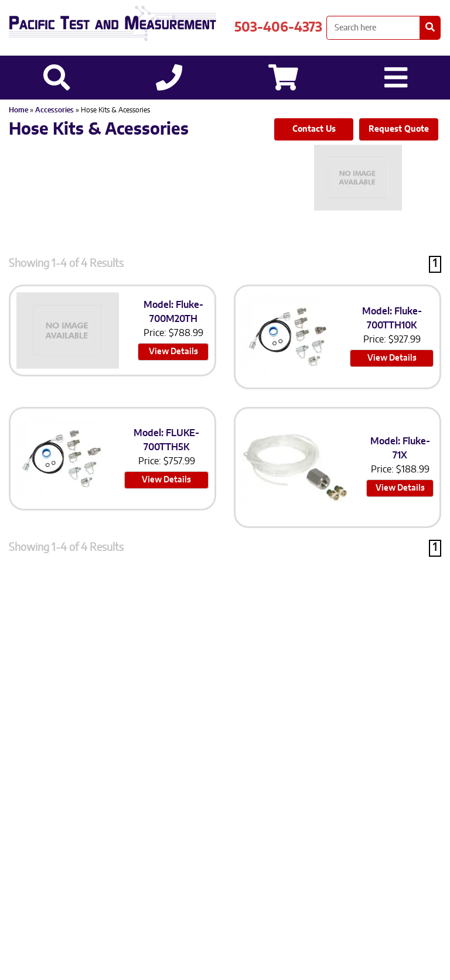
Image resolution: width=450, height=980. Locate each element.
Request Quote (399, 129)
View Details (173, 352)
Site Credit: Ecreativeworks (284, 841)
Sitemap (196, 841)
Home (18, 110)
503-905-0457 (239, 815)
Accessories (55, 110)
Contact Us (314, 129)
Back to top (225, 961)
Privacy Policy (137, 841)
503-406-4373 (278, 28)
